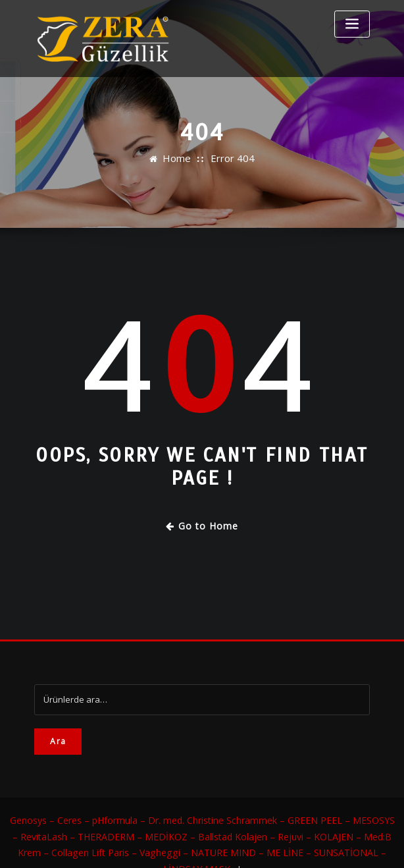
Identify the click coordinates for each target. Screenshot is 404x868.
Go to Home (202, 524)
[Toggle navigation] (352, 24)
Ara (58, 737)
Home (181, 159)
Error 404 (230, 159)
